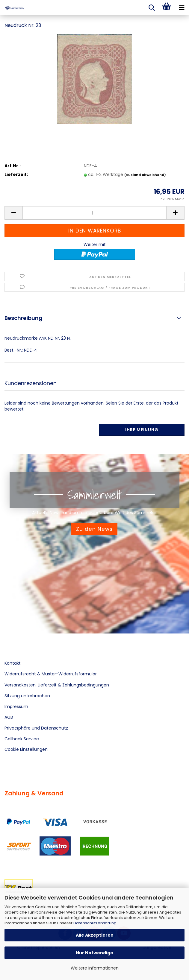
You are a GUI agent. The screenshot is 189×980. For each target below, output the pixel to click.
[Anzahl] (94, 213)
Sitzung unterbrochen (27, 696)
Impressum (16, 706)
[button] (13, 213)
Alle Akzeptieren (95, 935)
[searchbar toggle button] (152, 8)
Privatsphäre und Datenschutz (36, 728)
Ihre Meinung (142, 430)
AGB (9, 717)
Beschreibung (24, 318)
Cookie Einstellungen (26, 749)
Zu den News (94, 529)
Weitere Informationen (95, 968)
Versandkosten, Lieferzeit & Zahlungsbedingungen (57, 685)
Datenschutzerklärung (95, 923)
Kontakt (13, 663)
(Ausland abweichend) (145, 175)
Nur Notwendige (94, 953)
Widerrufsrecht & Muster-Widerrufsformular (51, 674)
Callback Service (22, 739)
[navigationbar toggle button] (182, 8)
